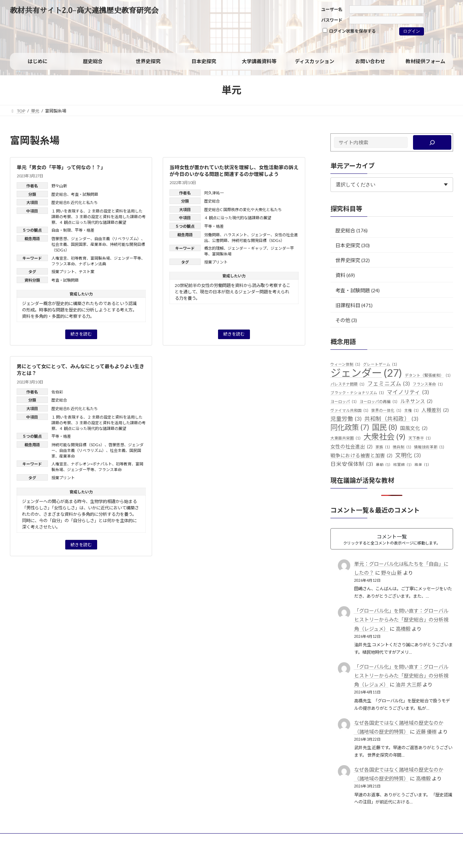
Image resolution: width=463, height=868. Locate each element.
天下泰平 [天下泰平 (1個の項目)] (420, 438)
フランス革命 (63, 264)
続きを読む (81, 334)
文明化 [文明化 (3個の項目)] (408, 455)
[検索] (432, 142)
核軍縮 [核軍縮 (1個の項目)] (402, 465)
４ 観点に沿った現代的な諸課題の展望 (93, 222)
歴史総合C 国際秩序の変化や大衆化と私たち (243, 209)
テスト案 (87, 272)
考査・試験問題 (85, 194)
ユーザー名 (332, 9)
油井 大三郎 (409, 684)
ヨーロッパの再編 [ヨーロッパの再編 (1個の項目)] (378, 402)
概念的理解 (214, 248)
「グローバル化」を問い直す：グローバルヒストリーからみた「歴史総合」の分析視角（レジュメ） (401, 620)
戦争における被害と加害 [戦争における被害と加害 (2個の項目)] (361, 456)
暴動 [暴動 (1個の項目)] (383, 465)
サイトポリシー (32, 840)
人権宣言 (59, 258)
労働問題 (212, 235)
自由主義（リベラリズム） (118, 239)
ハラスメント (235, 235)
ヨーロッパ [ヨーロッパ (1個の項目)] (344, 402)
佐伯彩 (57, 392)
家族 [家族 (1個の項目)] (383, 447)
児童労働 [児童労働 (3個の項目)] (346, 419)
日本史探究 (348, 245)
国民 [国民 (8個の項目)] (385, 427)
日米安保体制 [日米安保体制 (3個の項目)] (352, 464)
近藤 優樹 (426, 732)
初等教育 (79, 258)
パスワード (332, 20)
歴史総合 (59, 194)
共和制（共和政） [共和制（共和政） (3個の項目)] (391, 419)
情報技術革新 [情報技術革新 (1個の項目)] (429, 447)
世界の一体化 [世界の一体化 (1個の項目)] (386, 410)
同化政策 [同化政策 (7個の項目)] (350, 427)
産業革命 (98, 244)
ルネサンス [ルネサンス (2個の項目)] (416, 402)
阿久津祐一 (214, 193)
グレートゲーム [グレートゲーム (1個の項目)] (380, 364)
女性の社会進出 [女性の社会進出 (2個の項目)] (352, 447)
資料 (340, 275)
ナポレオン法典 (92, 264)
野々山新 (59, 186)
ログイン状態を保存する (349, 31)
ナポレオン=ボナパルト (91, 464)
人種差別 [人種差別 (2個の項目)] (435, 410)
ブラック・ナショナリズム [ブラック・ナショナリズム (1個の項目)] (357, 393)
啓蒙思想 (59, 239)
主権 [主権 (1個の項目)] (411, 410)
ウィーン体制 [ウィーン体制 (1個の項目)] (345, 364)
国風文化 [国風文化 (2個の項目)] (414, 429)
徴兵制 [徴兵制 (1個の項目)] (402, 447)
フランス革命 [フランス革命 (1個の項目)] (428, 384)
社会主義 (59, 244)
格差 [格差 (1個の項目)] (422, 465)
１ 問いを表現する (67, 211)
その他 (343, 320)
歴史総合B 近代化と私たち (75, 202)
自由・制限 (61, 230)
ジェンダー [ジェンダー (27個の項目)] (366, 373)
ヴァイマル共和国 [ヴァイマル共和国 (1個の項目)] (349, 410)
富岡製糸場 (100, 258)
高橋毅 (403, 629)
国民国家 (79, 244)
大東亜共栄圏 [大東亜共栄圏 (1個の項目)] (345, 438)
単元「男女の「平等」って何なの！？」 (61, 167)
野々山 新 (392, 573)
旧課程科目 (348, 305)
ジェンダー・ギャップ (247, 248)
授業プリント (63, 272)
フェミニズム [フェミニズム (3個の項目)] (389, 384)
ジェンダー (81, 239)
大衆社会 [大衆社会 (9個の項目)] (384, 437)
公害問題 (220, 240)
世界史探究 (348, 260)
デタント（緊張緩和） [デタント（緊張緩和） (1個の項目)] (428, 375)
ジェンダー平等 (127, 258)
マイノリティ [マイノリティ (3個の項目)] (408, 392)
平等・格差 (85, 230)
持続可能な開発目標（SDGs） (258, 240)
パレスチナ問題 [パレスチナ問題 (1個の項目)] (347, 384)
